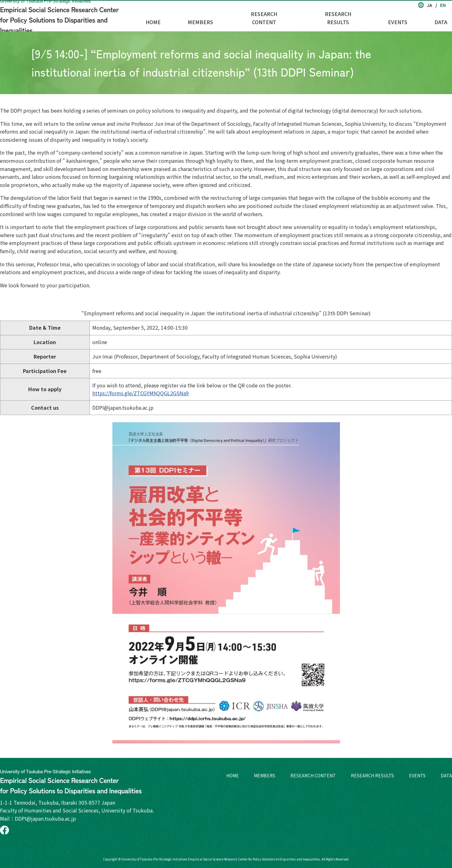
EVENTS (414, 19)
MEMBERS (245, 19)
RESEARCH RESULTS (365, 19)
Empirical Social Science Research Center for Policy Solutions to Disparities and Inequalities (71, 16)
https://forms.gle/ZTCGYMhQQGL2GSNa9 (140, 393)
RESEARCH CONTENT (299, 19)
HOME (210, 19)
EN (443, 5)
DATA (446, 19)
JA (430, 5)
